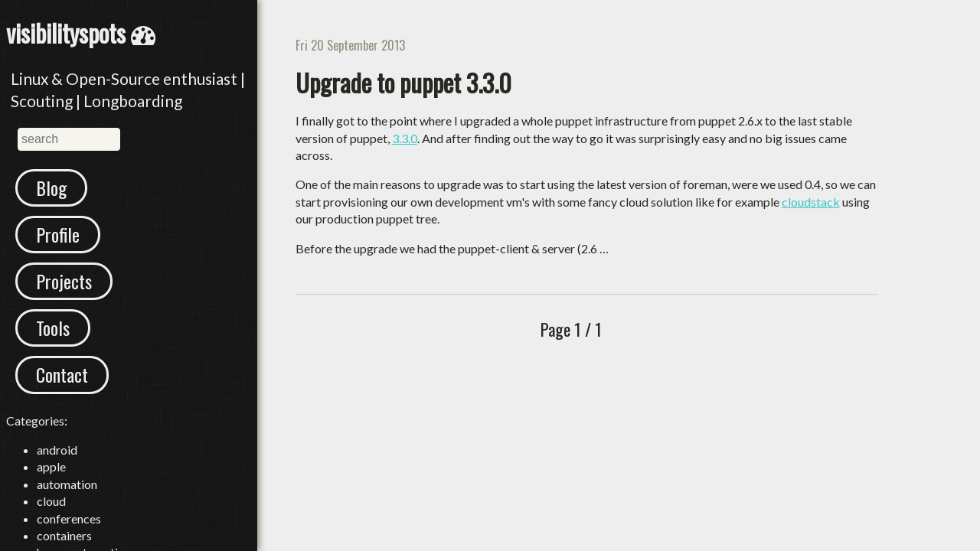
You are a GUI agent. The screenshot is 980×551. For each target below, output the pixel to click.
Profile (58, 234)
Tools (53, 328)
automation (67, 484)
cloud (51, 501)
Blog (51, 187)
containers (64, 535)
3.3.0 (405, 138)
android (57, 450)
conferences (69, 518)
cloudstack (811, 202)
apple (51, 466)
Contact (62, 374)
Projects (64, 281)
